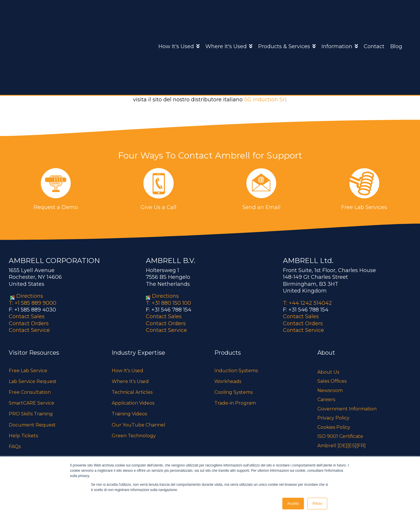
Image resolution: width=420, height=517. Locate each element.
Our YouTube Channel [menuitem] (139, 425)
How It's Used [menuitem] (127, 371)
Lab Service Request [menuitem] (33, 381)
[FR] (361, 446)
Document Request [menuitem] (32, 425)
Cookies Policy (334, 427)
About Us (328, 372)
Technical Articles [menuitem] (132, 392)
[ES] (352, 446)
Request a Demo (56, 207)
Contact (374, 18)
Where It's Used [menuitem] (130, 381)
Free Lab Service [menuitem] (28, 371)
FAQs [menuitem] (15, 446)
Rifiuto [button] (317, 504)
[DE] (342, 446)
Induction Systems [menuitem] (236, 371)
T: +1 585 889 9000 (33, 303)
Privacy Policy (333, 418)
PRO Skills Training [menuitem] (31, 414)
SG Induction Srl (265, 100)
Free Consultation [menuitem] (30, 392)
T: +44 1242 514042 (307, 303)
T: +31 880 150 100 (168, 303)
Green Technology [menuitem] (134, 436)
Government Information (347, 409)
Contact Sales (27, 316)
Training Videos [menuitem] (129, 414)
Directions (30, 296)
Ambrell (206, 88)
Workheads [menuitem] (228, 381)
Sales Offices (332, 381)
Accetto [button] (293, 504)
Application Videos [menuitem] (133, 403)
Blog (396, 18)
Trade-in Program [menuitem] (235, 403)
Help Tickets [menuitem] (23, 436)
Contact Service (29, 330)
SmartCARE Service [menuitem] (32, 403)
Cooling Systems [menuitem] (233, 392)
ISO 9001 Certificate (340, 436)
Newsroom (330, 390)
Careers (326, 399)
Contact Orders (29, 323)
